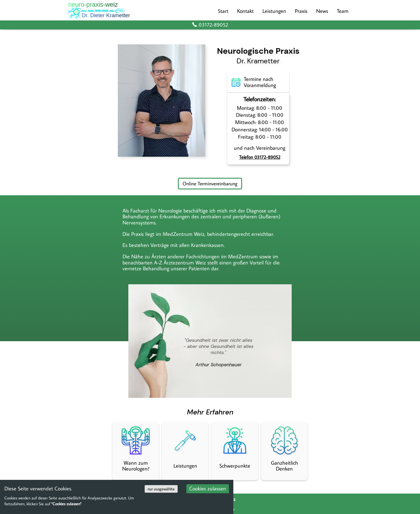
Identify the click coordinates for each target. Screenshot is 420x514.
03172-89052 (210, 25)
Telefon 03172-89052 (260, 157)
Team (343, 11)
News (322, 11)
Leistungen (274, 11)
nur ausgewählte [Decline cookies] (161, 489)
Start (223, 11)
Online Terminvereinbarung (210, 183)
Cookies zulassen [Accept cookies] (208, 488)
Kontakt (245, 11)
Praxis (301, 11)
